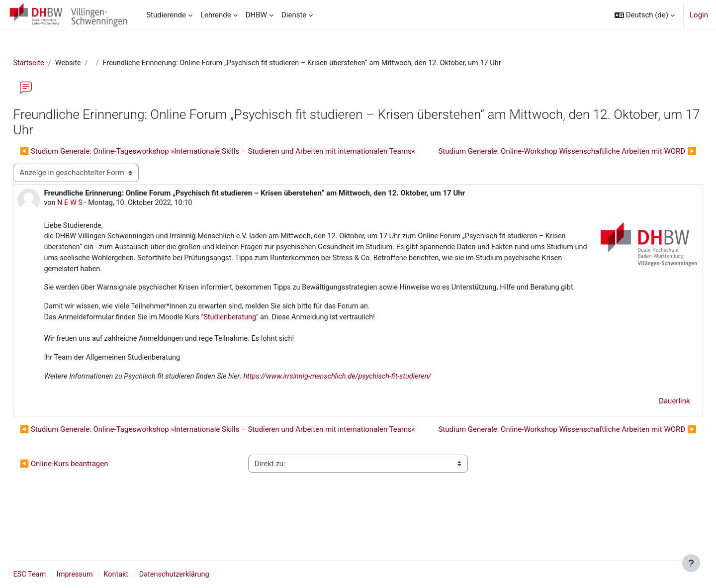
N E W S (93, 222)
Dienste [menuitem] (294, 15)
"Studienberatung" (258, 339)
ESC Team (52, 575)
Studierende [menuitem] (166, 15)
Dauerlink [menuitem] (653, 424)
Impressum (99, 575)
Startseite (51, 63)
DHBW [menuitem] (256, 15)
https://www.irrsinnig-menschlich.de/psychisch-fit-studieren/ (370, 400)
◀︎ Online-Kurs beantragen (86, 505)
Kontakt (141, 575)
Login (699, 15)
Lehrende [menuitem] (216, 15)
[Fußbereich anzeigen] (691, 563)
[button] (645, 15)
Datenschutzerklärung (201, 575)
